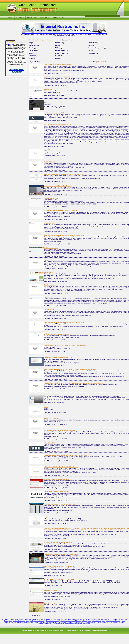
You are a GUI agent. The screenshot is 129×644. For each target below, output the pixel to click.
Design (31, 53)
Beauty (31, 48)
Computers (32, 50)
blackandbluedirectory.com (21, 621)
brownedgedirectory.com (84, 621)
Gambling (58, 43)
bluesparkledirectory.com (68, 621)
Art (30, 43)
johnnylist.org (38, 619)
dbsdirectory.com (52, 622)
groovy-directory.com (84, 624)
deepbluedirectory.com (65, 622)
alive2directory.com (79, 619)
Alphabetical (101, 62)
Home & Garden (60, 50)
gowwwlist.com (29, 619)
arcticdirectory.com (91, 619)
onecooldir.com (58, 619)
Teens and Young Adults (96, 48)
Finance (32, 58)
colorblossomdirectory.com (22, 622)
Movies (58, 56)
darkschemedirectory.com (38, 622)
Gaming (58, 45)
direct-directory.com (90, 622)
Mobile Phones (60, 53)
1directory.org (68, 619)
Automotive (33, 45)
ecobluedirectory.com (117, 622)
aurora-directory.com (104, 619)
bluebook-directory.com (52, 621)
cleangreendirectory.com (113, 621)
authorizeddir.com (7, 619)
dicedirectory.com (78, 622)
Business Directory (102, 630)
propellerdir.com (18, 619)
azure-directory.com (117, 619)
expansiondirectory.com (44, 624)
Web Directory (89, 630)
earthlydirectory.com (103, 622)
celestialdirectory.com (98, 621)
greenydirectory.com (71, 624)
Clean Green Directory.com (37, 40)
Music (57, 58)
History (58, 48)
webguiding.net (48, 619)
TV (89, 50)
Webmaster (92, 53)
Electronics (33, 56)
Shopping (92, 43)
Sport (90, 45)
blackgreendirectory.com (37, 621)
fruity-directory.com (58, 624)
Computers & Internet (54, 40)
